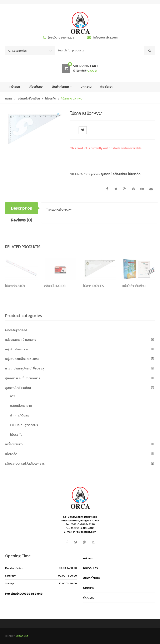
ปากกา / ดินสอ (20, 415)
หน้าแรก (15, 87)
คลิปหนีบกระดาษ (21, 406)
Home (9, 99)
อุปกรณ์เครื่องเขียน (29, 99)
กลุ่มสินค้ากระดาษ (17, 349)
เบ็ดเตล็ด (11, 454)
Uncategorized (16, 330)
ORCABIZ (22, 636)
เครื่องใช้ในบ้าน (15, 444)
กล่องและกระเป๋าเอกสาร (21, 340)
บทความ (86, 87)
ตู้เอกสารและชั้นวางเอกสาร (23, 378)
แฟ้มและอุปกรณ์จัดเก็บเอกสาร (25, 463)
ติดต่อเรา (106, 87)
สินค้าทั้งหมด (62, 87)
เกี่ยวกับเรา (36, 87)
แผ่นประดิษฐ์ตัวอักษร (24, 425)
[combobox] (100, 51)
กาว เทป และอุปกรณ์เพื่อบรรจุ (24, 368)
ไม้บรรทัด (51, 99)
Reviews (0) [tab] (21, 220)
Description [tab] (21, 208)
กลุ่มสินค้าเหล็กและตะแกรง (22, 359)
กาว (12, 396)
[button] (59, 115)
